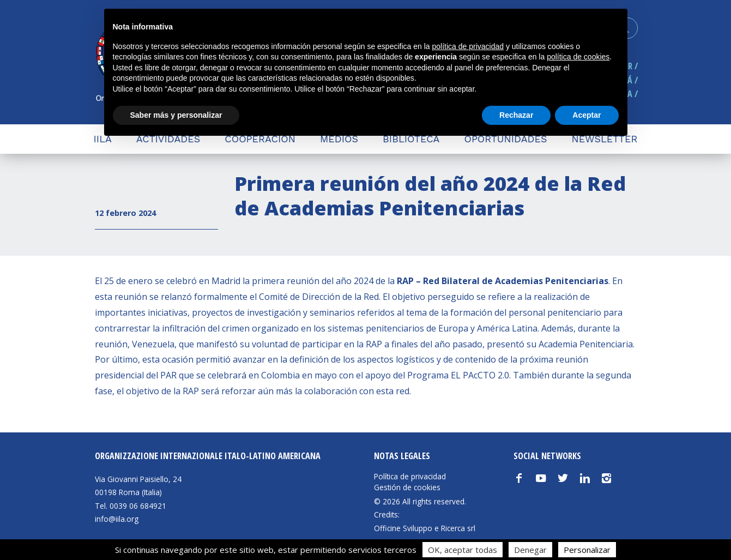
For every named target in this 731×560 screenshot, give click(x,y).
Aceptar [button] (587, 115)
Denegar (530, 550)
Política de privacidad (410, 477)
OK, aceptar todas (463, 550)
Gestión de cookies (407, 487)
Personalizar (587, 550)
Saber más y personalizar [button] (176, 115)
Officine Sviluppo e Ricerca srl (425, 528)
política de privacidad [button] (468, 46)
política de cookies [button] (578, 57)
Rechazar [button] (516, 115)
